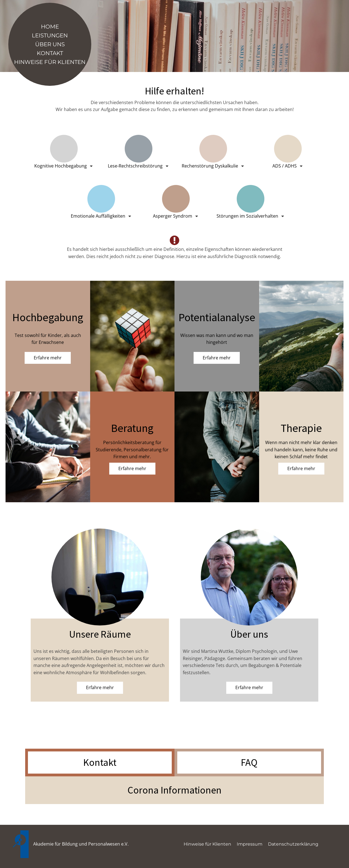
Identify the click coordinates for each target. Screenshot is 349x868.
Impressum (250, 844)
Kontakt (50, 53)
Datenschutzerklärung (293, 844)
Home (50, 27)
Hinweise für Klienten (50, 62)
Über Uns (50, 44)
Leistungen (50, 35)
